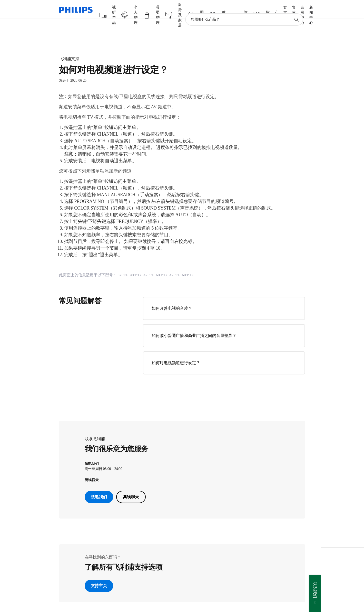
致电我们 (99, 487)
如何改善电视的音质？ (172, 298)
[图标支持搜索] (296, 10)
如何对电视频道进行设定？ (176, 353)
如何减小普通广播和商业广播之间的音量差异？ (194, 326)
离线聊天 (131, 487)
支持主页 (99, 576)
